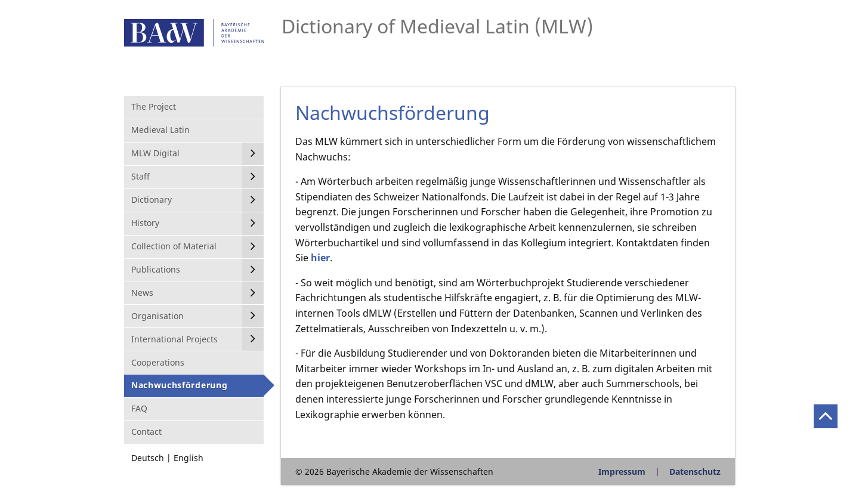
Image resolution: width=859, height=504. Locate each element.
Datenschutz (695, 471)
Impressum (622, 471)
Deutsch (148, 458)
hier (320, 258)
